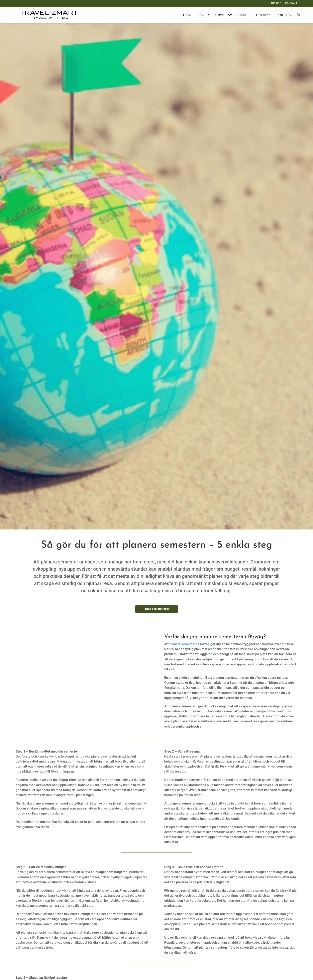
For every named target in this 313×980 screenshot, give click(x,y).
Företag (284, 15)
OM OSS (276, 3)
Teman (262, 15)
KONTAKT (291, 3)
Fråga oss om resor (156, 609)
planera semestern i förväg (189, 644)
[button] (299, 15)
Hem (187, 15)
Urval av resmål (231, 15)
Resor (201, 15)
